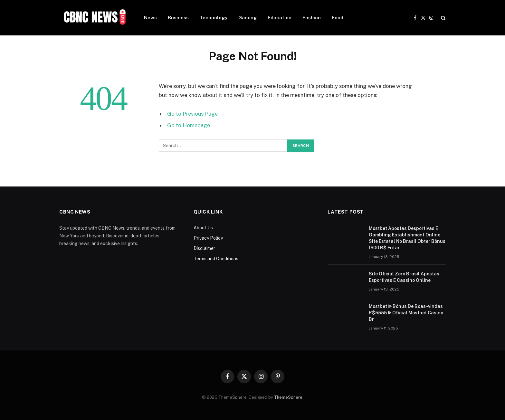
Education (280, 18)
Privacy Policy (208, 238)
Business (178, 18)
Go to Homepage (189, 125)
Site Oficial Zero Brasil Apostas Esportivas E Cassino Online (404, 277)
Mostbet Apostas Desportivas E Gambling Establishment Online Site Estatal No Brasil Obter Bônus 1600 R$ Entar (407, 238)
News (150, 18)
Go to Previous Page (192, 114)
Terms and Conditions (216, 259)
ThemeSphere (288, 397)
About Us (203, 228)
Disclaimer (204, 248)
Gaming (248, 18)
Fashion (312, 18)
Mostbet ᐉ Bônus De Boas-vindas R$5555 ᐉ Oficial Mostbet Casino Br (406, 313)
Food (338, 18)
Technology (214, 18)
